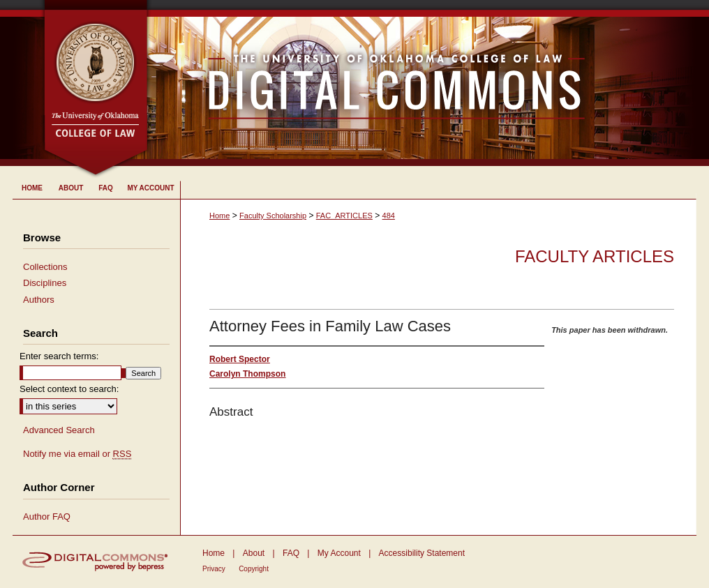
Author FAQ (47, 517)
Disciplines (45, 283)
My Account (339, 553)
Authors (39, 300)
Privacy (214, 569)
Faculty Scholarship (273, 216)
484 (389, 216)
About (254, 553)
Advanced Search (59, 430)
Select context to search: (69, 389)
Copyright (254, 569)
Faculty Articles (595, 256)
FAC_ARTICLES (344, 216)
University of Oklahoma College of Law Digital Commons (423, 83)
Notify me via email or (77, 454)
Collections (45, 267)
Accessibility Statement (422, 553)
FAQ (291, 553)
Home (219, 216)
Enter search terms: (59, 356)
